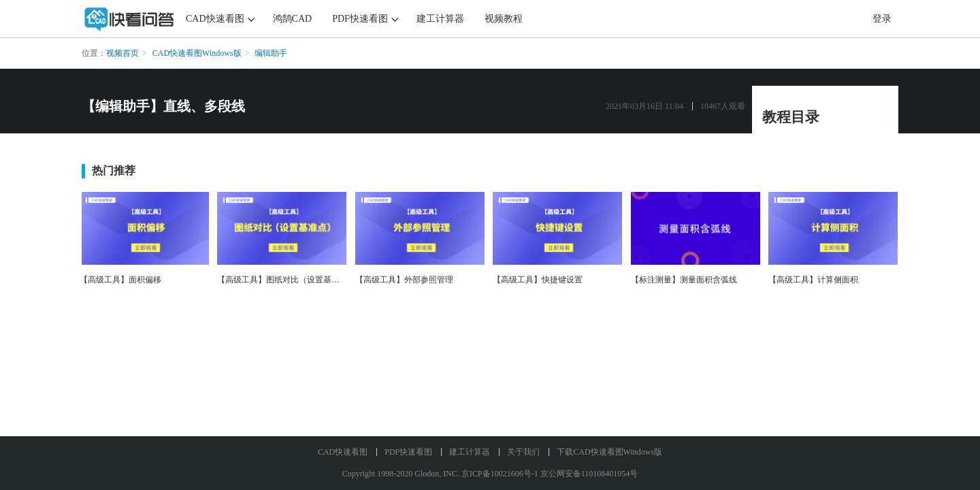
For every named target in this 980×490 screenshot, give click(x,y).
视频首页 (122, 53)
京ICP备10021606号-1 (500, 474)
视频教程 (504, 19)
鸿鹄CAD (293, 19)
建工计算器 (440, 19)
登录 (882, 19)
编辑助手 (271, 53)
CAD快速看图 (215, 19)
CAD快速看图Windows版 (197, 53)
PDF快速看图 (360, 19)
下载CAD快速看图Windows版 (609, 452)
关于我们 (523, 452)
